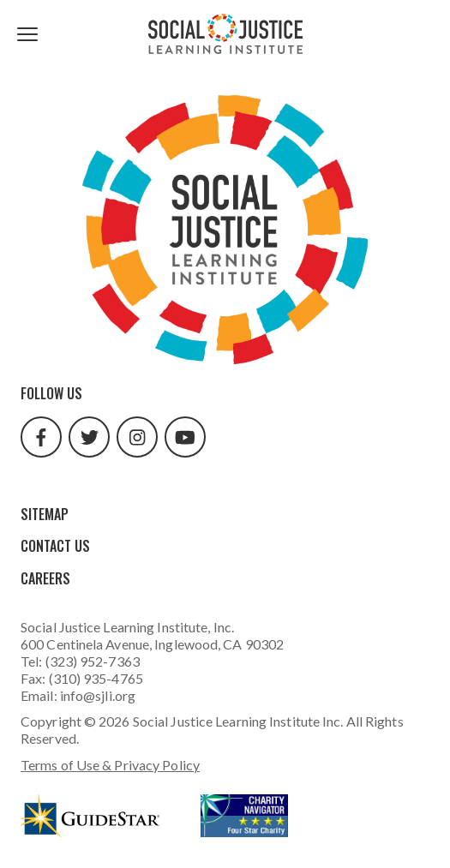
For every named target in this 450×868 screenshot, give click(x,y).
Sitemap (45, 514)
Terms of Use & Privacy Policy (110, 765)
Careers (45, 578)
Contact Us (55, 546)
